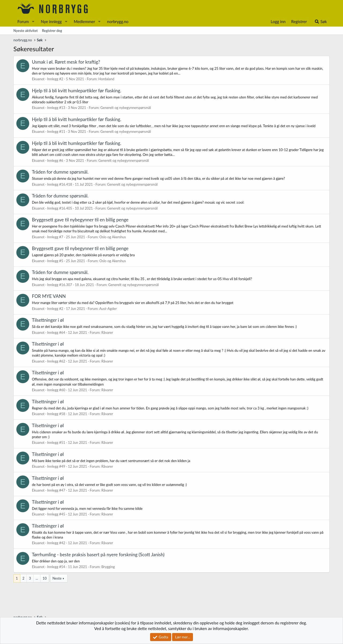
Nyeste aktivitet (26, 31)
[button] (33, 22)
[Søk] (321, 22)
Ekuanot (38, 79)
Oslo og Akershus (113, 237)
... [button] (37, 578)
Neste (57, 578)
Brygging (108, 567)
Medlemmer (84, 21)
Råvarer (107, 332)
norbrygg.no (118, 21)
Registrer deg (52, 31)
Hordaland (106, 79)
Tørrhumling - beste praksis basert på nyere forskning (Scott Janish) (98, 555)
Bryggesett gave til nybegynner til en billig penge (80, 220)
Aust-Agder (108, 309)
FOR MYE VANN (49, 296)
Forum (23, 21)
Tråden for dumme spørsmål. (60, 172)
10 (45, 578)
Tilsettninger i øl (48, 320)
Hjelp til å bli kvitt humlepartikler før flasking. (77, 91)
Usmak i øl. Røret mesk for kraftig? (66, 62)
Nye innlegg (51, 21)
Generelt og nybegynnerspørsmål (126, 108)
